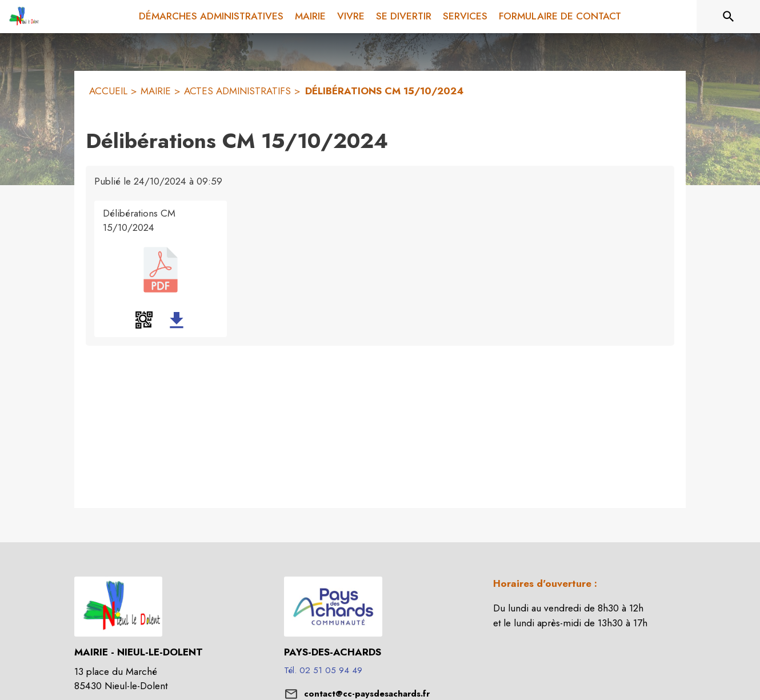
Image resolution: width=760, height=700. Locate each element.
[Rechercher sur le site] (729, 17)
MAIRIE (156, 91)
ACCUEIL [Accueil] (108, 91)
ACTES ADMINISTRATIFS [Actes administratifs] (237, 91)
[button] (144, 320)
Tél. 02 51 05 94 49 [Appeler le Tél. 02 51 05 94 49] (323, 670)
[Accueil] (23, 17)
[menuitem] (211, 17)
